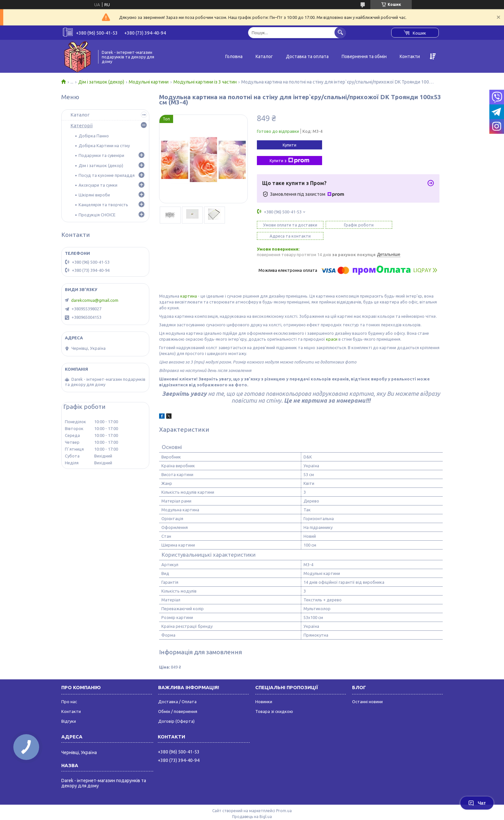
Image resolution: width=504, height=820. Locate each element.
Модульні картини (149, 82)
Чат (477, 803)
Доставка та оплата (307, 56)
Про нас (69, 690)
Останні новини (367, 690)
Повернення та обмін (364, 56)
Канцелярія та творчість (103, 205)
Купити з (289, 161)
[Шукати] (340, 32)
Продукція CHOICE (97, 215)
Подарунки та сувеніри (101, 155)
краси (332, 328)
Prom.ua (284, 800)
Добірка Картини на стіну (104, 146)
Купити (289, 145)
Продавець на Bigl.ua (252, 805)
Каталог (264, 56)
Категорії (82, 125)
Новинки (264, 690)
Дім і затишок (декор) (101, 82)
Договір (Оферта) (176, 710)
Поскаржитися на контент (281, 811)
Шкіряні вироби (94, 195)
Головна (234, 56)
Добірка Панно (94, 136)
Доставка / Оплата (177, 690)
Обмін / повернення (178, 700)
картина (189, 285)
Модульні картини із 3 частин (205, 82)
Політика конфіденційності (335, 811)
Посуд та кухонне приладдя (107, 175)
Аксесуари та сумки (98, 185)
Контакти (410, 56)
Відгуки (69, 710)
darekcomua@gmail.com (95, 300)
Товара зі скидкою (274, 700)
